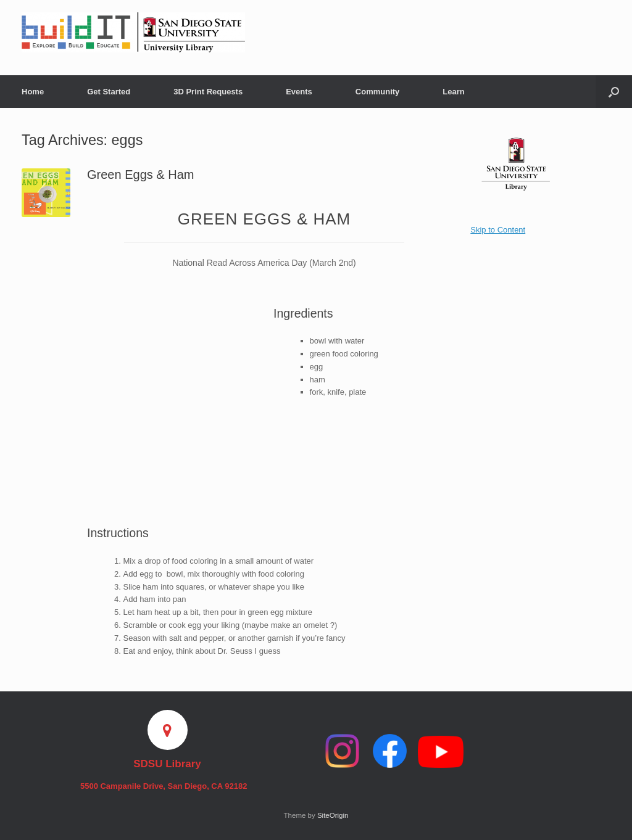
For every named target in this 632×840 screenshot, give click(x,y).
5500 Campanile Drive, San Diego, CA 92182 (167, 786)
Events (299, 92)
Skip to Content (498, 230)
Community (378, 92)
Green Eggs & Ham (140, 175)
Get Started (109, 92)
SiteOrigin (333, 815)
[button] (614, 92)
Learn (453, 92)
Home (33, 92)
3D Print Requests (208, 92)
